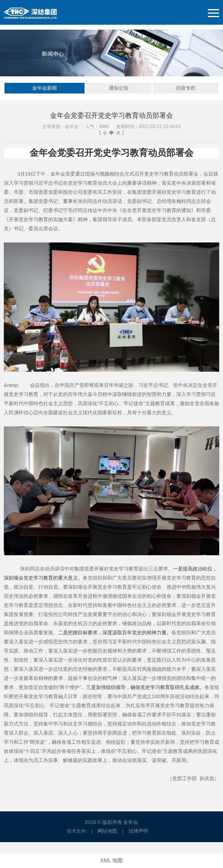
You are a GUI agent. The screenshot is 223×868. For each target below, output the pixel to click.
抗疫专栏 (186, 88)
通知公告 (119, 88)
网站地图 (107, 831)
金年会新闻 (45, 88)
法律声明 (138, 831)
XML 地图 (111, 860)
